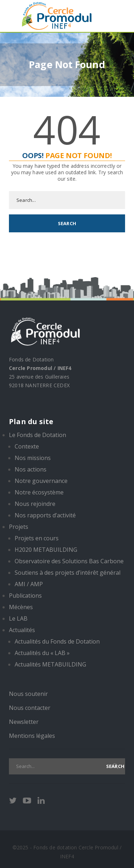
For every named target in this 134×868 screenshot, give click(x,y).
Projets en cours (37, 538)
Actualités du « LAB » (42, 653)
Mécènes (21, 607)
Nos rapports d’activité (45, 515)
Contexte (27, 446)
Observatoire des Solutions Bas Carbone (69, 561)
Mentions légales (32, 736)
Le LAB (18, 618)
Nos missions (33, 458)
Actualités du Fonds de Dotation (57, 641)
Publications (25, 596)
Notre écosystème (39, 492)
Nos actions (31, 469)
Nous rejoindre (35, 504)
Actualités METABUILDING (50, 664)
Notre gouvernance (41, 481)
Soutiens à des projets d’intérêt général (68, 573)
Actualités (22, 630)
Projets (19, 527)
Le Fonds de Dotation (38, 435)
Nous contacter (30, 708)
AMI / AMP (29, 584)
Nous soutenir (28, 694)
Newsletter (24, 722)
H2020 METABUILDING (46, 550)
